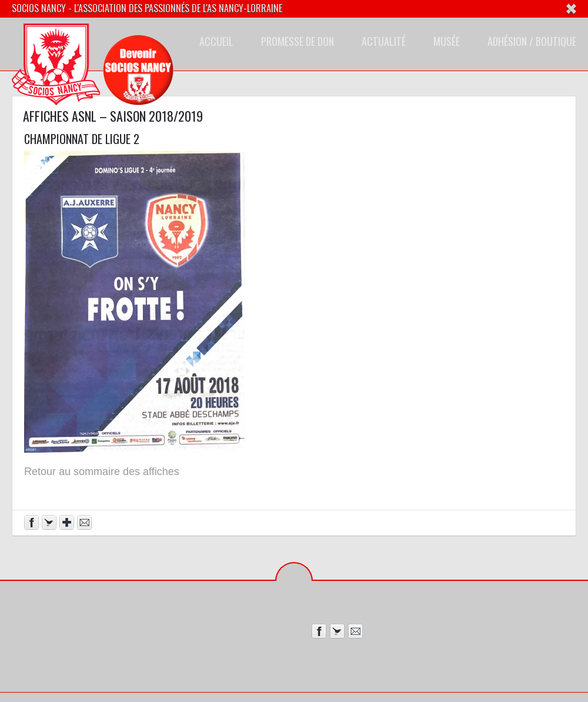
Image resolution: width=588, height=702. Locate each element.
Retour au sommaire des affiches (102, 472)
